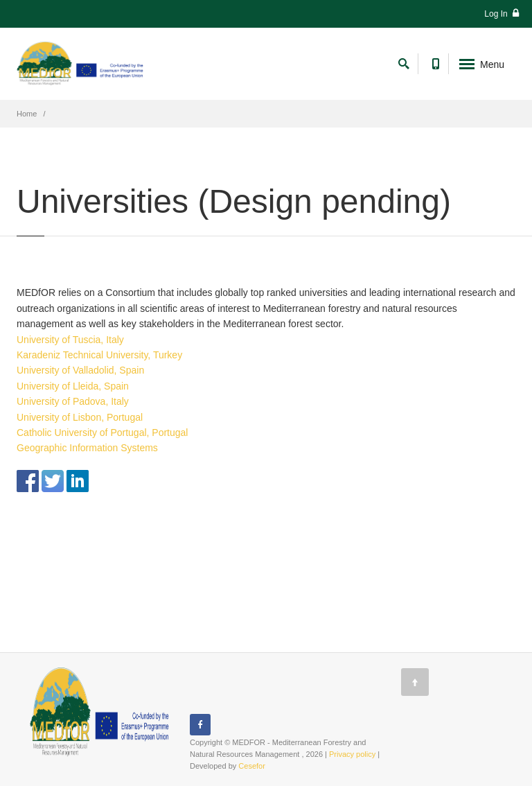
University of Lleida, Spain (73, 386)
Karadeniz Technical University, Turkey (99, 355)
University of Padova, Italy (73, 401)
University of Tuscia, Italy (70, 340)
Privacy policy (352, 754)
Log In (502, 14)
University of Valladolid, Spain (80, 370)
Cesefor (252, 766)
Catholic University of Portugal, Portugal (102, 433)
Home (27, 114)
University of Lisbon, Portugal (80, 417)
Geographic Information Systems (87, 448)
